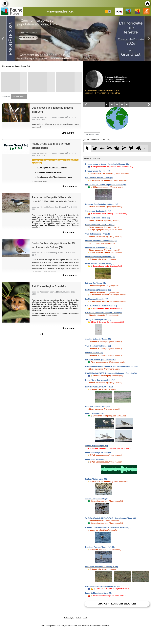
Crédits (85, 618)
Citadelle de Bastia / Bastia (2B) (98, 339)
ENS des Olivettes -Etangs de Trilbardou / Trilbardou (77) (108, 527)
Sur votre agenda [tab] (19, 97)
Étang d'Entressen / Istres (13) (97, 218)
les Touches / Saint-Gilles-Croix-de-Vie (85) (103, 586)
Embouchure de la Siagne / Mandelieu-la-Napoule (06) (107, 164)
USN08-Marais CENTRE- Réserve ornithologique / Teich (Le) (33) (111, 373)
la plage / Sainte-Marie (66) (96, 479)
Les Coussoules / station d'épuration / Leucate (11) (106, 185)
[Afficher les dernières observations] (97, 140)
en (109, 11)
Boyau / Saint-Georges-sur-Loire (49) (100, 380)
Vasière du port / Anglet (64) (97, 446)
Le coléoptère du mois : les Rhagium (52, 168)
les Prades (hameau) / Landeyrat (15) (100, 257)
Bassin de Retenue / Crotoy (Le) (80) (100, 547)
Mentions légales (69, 618)
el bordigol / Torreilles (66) (96, 459)
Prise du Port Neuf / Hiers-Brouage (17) (101, 306)
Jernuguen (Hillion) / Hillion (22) (98, 320)
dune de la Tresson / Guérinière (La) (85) (102, 567)
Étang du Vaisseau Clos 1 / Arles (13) (100, 225)
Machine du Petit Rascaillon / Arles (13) (101, 241)
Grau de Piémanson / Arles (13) (98, 234)
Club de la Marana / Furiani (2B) (98, 346)
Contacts (79, 618)
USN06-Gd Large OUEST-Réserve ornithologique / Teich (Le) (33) (111, 366)
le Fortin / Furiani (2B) (94, 353)
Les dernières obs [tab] (92, 135)
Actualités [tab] (6, 97)
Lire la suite (70, 133)
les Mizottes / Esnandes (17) (97, 299)
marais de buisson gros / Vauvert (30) (100, 360)
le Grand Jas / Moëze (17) (95, 283)
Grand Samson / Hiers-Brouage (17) (100, 264)
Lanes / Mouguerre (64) (95, 413)
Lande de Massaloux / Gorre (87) (98, 593)
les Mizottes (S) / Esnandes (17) (98, 290)
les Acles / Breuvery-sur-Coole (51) (99, 387)
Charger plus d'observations (117, 604)
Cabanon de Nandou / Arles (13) (98, 211)
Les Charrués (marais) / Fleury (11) (99, 178)
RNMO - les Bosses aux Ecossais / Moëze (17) (104, 313)
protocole (47, 306)
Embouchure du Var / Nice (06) (98, 171)
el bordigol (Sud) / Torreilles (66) (98, 453)
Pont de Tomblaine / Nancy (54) (98, 406)
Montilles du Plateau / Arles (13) (98, 248)
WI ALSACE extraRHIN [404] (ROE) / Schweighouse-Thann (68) (111, 518)
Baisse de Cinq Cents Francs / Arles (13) (102, 204)
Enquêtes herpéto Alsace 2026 (50, 172)
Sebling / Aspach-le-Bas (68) (97, 499)
